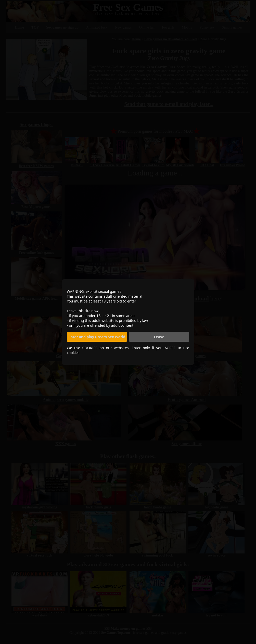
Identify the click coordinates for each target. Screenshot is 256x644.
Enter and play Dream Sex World (97, 337)
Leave (159, 337)
